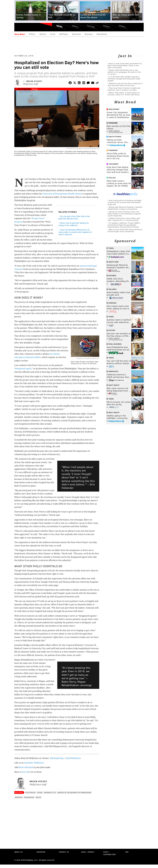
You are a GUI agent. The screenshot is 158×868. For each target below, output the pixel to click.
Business (89, 34)
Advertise (41, 852)
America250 (113, 371)
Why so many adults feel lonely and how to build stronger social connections (125, 230)
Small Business (115, 344)
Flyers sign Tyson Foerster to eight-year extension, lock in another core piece (124, 89)
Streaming (113, 150)
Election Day (24, 89)
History (112, 330)
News (59, 26)
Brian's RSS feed (26, 767)
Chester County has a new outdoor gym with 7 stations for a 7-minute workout (124, 219)
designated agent (23, 369)
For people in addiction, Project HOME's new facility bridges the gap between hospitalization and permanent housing (124, 225)
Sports (122, 26)
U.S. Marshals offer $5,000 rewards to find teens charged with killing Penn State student (124, 79)
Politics (32, 34)
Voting (35, 89)
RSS (127, 852)
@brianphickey (57, 758)
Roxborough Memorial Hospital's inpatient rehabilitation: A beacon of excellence (125, 208)
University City (50, 792)
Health (75, 26)
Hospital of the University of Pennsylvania (74, 792)
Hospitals (19, 797)
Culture (91, 26)
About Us (18, 852)
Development (114, 109)
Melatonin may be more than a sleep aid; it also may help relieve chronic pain (125, 84)
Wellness (112, 289)
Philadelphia (29, 797)
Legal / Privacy (88, 852)
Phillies (112, 178)
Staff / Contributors (109, 853)
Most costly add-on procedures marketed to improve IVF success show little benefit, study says (124, 202)
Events (106, 26)
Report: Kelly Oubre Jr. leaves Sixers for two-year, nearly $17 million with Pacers (124, 94)
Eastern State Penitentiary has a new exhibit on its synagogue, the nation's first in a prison (124, 72)
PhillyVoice (31, 27)
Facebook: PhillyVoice (34, 763)
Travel (111, 248)
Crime (53, 34)
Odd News (64, 34)
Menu (18, 27)
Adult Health (114, 385)
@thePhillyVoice (73, 758)
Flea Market (113, 164)
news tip (25, 772)
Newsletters (102, 34)
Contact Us (64, 852)
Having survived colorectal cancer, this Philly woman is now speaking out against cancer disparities (124, 214)
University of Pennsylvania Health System (62, 194)
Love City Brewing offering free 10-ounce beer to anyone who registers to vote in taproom (75, 232)
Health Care (113, 262)
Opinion (43, 34)
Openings (112, 303)
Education (76, 34)
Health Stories (115, 137)
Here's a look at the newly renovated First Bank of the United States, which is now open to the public (125, 65)
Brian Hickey (34, 81)
